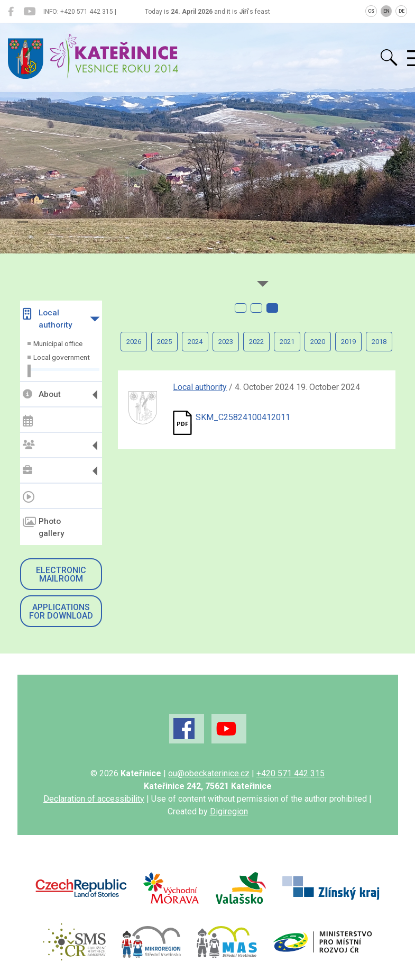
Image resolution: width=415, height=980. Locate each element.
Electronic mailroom (61, 574)
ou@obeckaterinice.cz (209, 773)
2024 (195, 342)
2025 (164, 342)
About (42, 394)
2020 (318, 342)
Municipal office (58, 343)
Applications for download (61, 611)
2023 (226, 342)
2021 (287, 342)
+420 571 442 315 (290, 773)
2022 (256, 342)
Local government (62, 357)
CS (371, 11)
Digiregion (229, 811)
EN (386, 11)
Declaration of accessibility (94, 799)
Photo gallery (43, 527)
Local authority (47, 319)
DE (402, 11)
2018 (379, 342)
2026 (134, 342)
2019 (348, 342)
